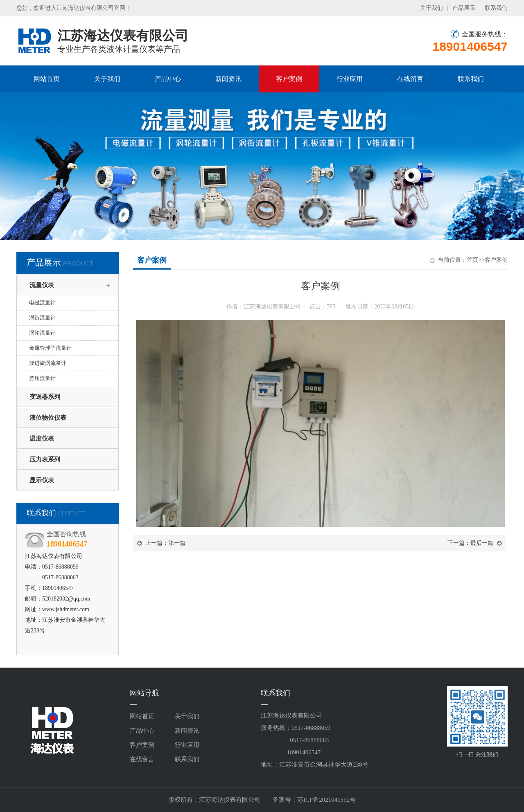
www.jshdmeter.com (66, 609)
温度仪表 (42, 439)
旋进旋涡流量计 (48, 363)
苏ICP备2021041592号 (326, 800)
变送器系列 (45, 397)
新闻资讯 (228, 79)
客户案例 (289, 79)
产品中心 (168, 79)
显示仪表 (42, 480)
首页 (472, 260)
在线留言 (410, 79)
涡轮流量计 (42, 333)
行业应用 (350, 79)
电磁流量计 (42, 303)
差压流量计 (42, 378)
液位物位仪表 (48, 418)
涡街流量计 (42, 318)
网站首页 (47, 79)
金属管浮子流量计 (50, 348)
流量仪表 (42, 285)
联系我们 (496, 8)
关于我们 (431, 8)
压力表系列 (45, 459)
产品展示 (464, 8)
